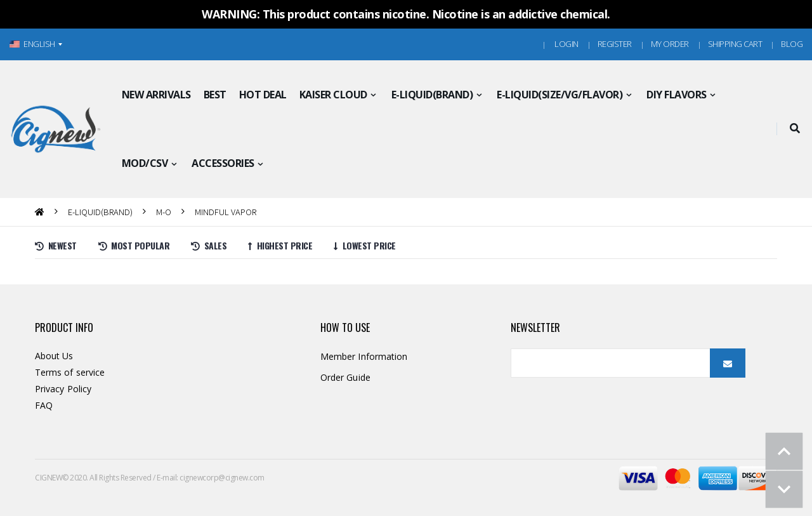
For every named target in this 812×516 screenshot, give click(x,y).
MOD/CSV (145, 163)
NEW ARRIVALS (156, 95)
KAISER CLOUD (333, 95)
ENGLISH (32, 44)
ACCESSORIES (223, 163)
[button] (795, 129)
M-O (164, 212)
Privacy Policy (63, 389)
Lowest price (365, 245)
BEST (215, 95)
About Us (54, 356)
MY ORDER (670, 44)
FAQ (44, 405)
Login (566, 44)
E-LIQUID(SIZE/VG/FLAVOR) (560, 95)
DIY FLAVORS (677, 95)
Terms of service (70, 372)
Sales (209, 245)
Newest (56, 245)
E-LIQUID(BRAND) (432, 95)
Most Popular (134, 245)
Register (615, 44)
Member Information (364, 356)
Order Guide (345, 377)
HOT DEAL (263, 95)
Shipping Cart (735, 44)
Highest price (280, 245)
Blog (792, 44)
